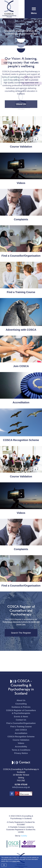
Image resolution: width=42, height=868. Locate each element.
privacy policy (16, 861)
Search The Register (21, 633)
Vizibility (24, 836)
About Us (21, 104)
